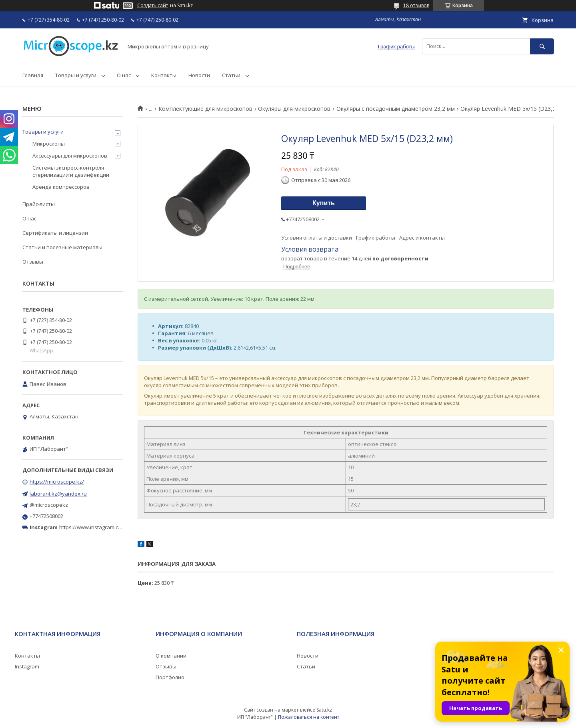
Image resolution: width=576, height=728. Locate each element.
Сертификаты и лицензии (55, 233)
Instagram (27, 666)
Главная (33, 75)
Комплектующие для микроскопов (205, 109)
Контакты (164, 75)
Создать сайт (153, 6)
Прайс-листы (39, 204)
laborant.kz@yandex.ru (58, 494)
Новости (199, 75)
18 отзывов (416, 5)
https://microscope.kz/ (57, 482)
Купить (324, 203)
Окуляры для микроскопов (294, 109)
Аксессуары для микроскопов (70, 156)
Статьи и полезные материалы (62, 247)
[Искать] (542, 46)
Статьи (231, 75)
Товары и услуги (76, 75)
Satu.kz (324, 710)
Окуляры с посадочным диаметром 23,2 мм (396, 109)
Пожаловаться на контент (309, 717)
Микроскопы (49, 144)
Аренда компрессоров (61, 187)
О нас (124, 75)
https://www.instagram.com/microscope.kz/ (112, 527)
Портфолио (170, 677)
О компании (171, 656)
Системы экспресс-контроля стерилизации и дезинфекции (71, 171)
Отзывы (33, 262)
